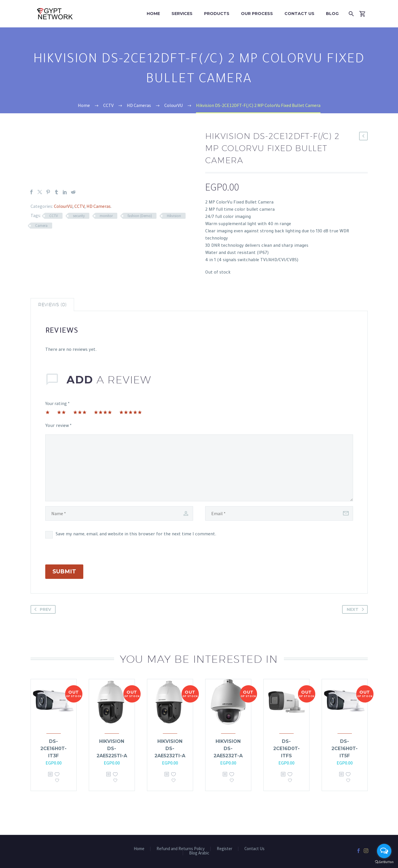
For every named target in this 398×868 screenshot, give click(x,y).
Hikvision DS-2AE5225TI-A (112, 749)
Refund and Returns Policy (181, 849)
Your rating (57, 403)
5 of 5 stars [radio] (131, 412)
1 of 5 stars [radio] (48, 412)
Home (153, 14)
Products (217, 14)
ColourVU (63, 206)
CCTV (79, 206)
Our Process (257, 14)
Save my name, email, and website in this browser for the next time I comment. (136, 535)
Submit (64, 572)
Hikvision (174, 216)
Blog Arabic (199, 853)
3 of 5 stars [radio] (80, 412)
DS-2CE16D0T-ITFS (286, 749)
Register (225, 849)
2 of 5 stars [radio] (61, 412)
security (79, 216)
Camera (41, 226)
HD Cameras (99, 206)
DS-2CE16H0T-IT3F (53, 749)
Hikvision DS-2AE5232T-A (228, 749)
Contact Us (299, 14)
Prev (42, 609)
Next (356, 609)
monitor (106, 216)
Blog (332, 14)
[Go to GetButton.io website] (384, 862)
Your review (58, 426)
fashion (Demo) (140, 216)
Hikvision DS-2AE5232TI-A (170, 749)
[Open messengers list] (384, 851)
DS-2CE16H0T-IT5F (345, 749)
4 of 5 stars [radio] (103, 412)
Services (182, 14)
